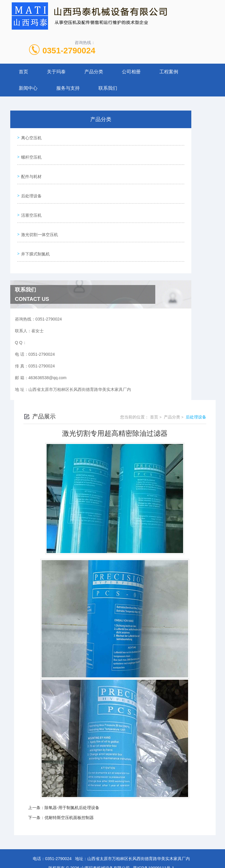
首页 (23, 72)
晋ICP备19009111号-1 (154, 849)
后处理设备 (30, 187)
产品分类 (94, 72)
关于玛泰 (56, 72)
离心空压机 (30, 136)
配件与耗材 (30, 170)
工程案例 (169, 72)
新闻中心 (28, 88)
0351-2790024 (69, 51)
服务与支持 (68, 88)
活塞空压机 (30, 203)
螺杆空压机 (30, 153)
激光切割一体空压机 (38, 220)
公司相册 (131, 72)
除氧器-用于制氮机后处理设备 (72, 789)
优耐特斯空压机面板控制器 (69, 799)
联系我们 (108, 88)
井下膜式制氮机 (34, 237)
